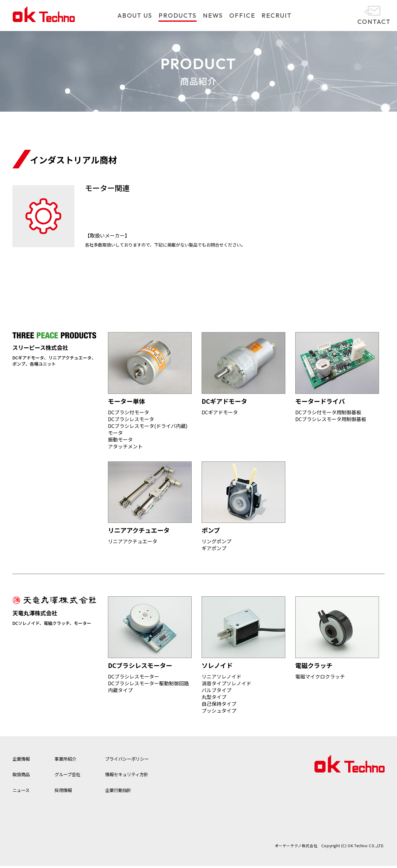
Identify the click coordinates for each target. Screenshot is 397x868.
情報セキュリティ (136, 776)
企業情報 (22, 761)
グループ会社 (72, 776)
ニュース (22, 792)
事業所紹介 (69, 761)
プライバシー (136, 761)
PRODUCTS (178, 15)
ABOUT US (135, 15)
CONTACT (374, 22)
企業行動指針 (126, 792)
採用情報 (67, 792)
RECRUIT (277, 15)
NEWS (213, 15)
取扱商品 (22, 776)
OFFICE (242, 15)
